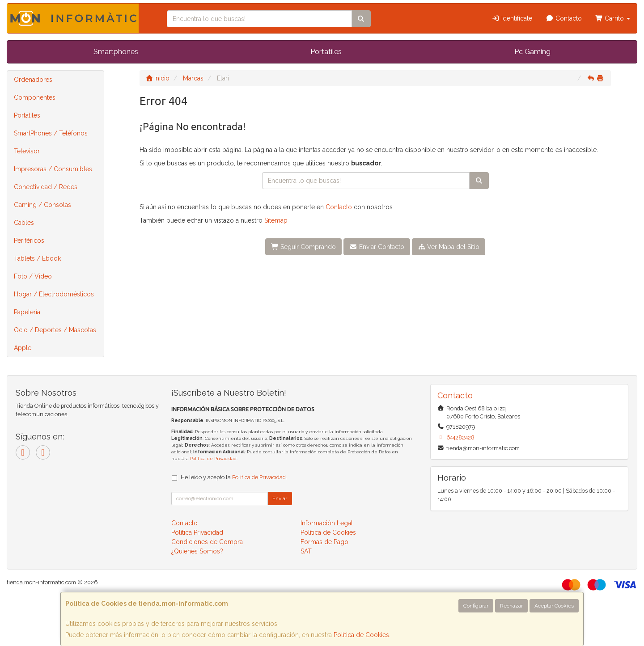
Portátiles (27, 115)
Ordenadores (33, 80)
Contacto (564, 18)
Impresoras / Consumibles (53, 169)
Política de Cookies (361, 635)
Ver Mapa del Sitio (449, 247)
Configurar (476, 606)
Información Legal (327, 523)
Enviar (280, 498)
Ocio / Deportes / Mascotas (55, 330)
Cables (24, 223)
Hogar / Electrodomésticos (54, 294)
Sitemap (276, 220)
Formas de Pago (324, 542)
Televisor (27, 151)
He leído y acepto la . (234, 477)
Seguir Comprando (304, 247)
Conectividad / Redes (46, 187)
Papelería (27, 312)
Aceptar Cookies (554, 606)
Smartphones (116, 52)
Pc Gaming (532, 52)
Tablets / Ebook (37, 258)
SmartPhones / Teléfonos (51, 133)
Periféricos (29, 241)
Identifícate (512, 18)
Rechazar (511, 606)
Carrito (613, 18)
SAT (306, 551)
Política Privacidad (197, 532)
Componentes (35, 97)
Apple (23, 348)
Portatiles (326, 52)
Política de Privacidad (213, 458)
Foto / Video (33, 276)
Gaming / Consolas (42, 205)
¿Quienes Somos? (197, 551)
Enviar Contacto (377, 247)
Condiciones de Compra (207, 542)
